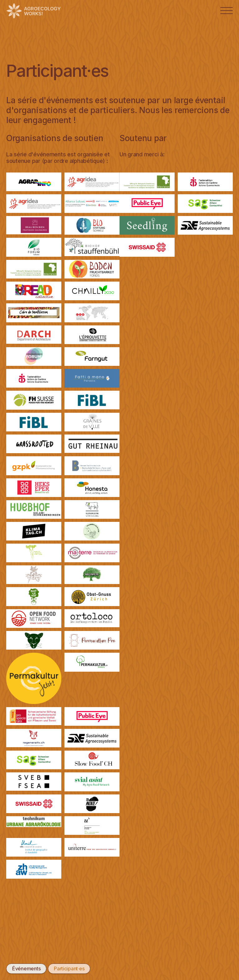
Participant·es (69, 968)
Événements (26, 968)
